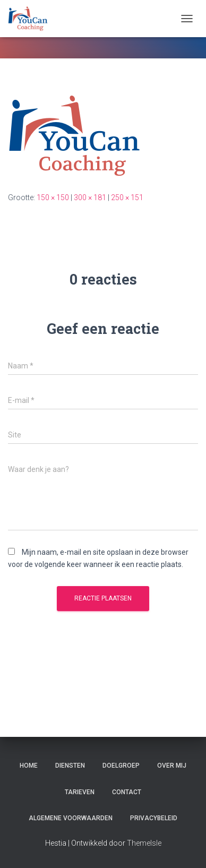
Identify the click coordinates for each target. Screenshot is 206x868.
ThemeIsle (144, 843)
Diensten (70, 766)
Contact (127, 792)
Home (29, 766)
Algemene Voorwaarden (71, 818)
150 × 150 (53, 197)
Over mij (172, 766)
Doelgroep (121, 766)
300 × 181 (90, 197)
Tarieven (80, 792)
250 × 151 (127, 197)
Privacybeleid (154, 818)
